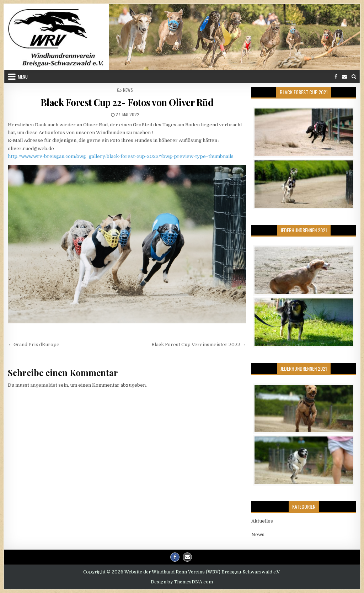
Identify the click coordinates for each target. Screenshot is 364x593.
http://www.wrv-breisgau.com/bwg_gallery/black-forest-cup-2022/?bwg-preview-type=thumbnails (121, 156)
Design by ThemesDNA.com (182, 582)
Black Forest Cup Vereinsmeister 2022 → (199, 345)
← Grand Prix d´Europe (34, 345)
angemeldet (44, 385)
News (128, 90)
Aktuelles (262, 521)
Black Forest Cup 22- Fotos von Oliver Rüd (127, 102)
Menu (23, 76)
